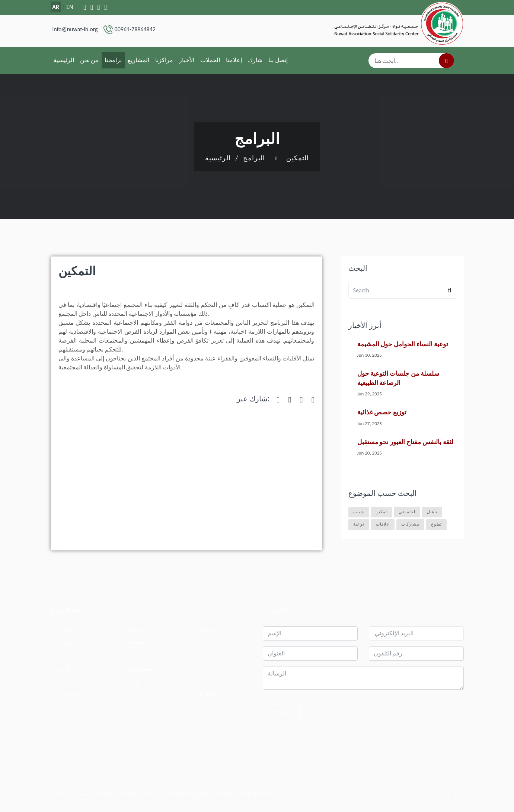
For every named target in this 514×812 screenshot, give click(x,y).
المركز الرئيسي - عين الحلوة (229, 640)
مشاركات (410, 524)
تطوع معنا (69, 694)
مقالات (136, 656)
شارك (255, 60)
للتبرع (65, 715)
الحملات (210, 60)
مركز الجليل (213, 682)
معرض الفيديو (144, 704)
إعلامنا (234, 60)
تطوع (436, 524)
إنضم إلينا (69, 704)
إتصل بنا (278, 60)
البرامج (254, 158)
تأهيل (432, 512)
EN (70, 7)
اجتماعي (407, 512)
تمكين (381, 512)
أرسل (282, 713)
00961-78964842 (135, 29)
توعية (359, 524)
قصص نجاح (140, 669)
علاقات (383, 524)
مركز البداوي (213, 672)
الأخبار (187, 60)
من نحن (90, 60)
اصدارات (139, 715)
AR (56, 7)
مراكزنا (164, 60)
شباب (359, 512)
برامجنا (113, 60)
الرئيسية (64, 60)
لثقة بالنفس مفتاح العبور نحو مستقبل (405, 442)
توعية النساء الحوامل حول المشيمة (403, 344)
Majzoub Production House (248, 794)
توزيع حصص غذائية (382, 412)
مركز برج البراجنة (218, 661)
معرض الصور (143, 694)
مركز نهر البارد (215, 651)
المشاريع (138, 60)
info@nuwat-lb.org (75, 29)
